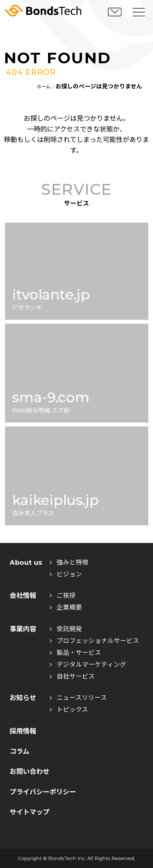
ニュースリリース (78, 698)
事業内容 (23, 629)
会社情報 (23, 596)
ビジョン (66, 574)
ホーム (44, 87)
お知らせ (23, 698)
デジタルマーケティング (88, 664)
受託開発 (66, 629)
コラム (19, 751)
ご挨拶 (63, 595)
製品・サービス (75, 653)
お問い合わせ (30, 771)
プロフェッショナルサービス (94, 641)
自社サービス (72, 676)
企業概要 (66, 607)
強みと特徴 (69, 562)
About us (26, 562)
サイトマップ (30, 812)
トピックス (69, 709)
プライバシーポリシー (43, 792)
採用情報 (23, 731)
